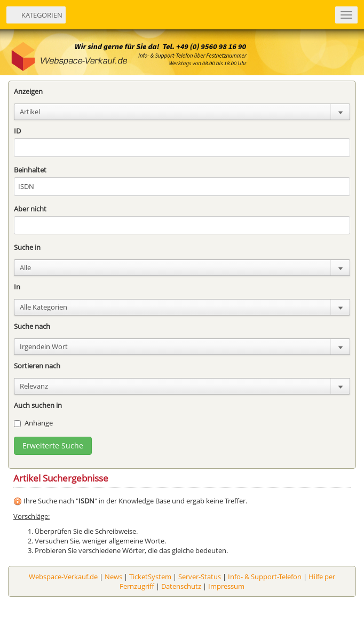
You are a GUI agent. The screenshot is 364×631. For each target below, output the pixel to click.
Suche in (27, 247)
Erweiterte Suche (53, 445)
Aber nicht (30, 209)
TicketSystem (150, 577)
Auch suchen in (38, 405)
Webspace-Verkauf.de (63, 577)
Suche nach (32, 326)
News (113, 577)
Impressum (226, 586)
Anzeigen (28, 91)
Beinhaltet (30, 170)
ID (17, 131)
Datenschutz (181, 586)
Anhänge (33, 423)
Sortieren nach (37, 366)
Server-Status (200, 577)
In (17, 287)
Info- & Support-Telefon (265, 577)
